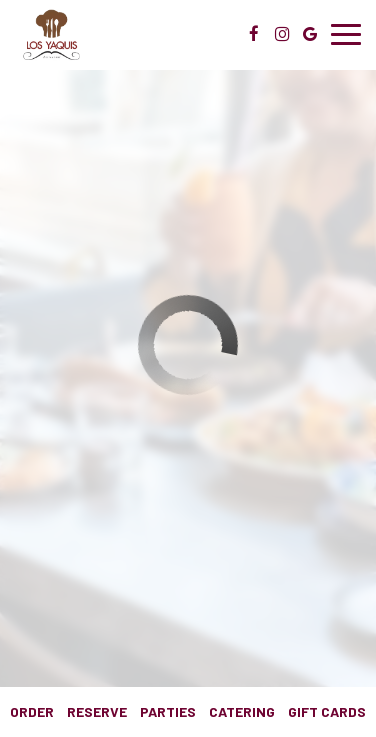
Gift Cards (327, 711)
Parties (168, 711)
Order (32, 711)
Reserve (97, 711)
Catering (242, 711)
